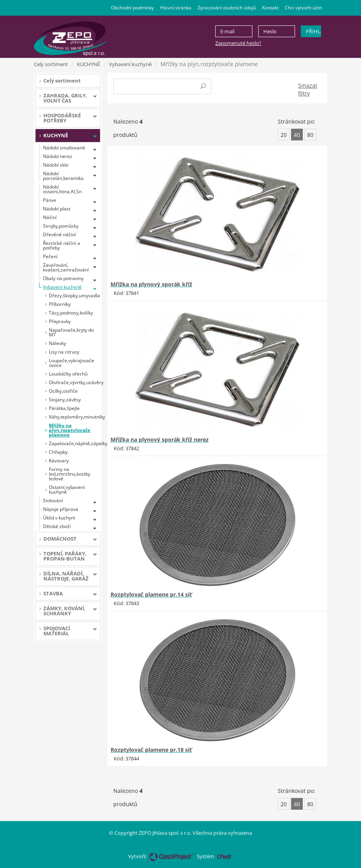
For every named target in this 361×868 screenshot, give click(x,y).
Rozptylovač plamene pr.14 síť (151, 594)
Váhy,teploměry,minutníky (75, 417)
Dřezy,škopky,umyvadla (74, 296)
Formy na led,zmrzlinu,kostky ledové (70, 474)
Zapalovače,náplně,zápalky (75, 443)
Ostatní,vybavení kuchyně (67, 490)
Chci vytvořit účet (303, 8)
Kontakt (270, 8)
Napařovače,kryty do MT (71, 332)
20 (284, 135)
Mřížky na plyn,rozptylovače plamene (70, 430)
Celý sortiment (51, 64)
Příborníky (60, 304)
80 (310, 135)
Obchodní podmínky (132, 8)
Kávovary (59, 461)
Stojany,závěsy (65, 400)
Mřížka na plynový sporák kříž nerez (160, 439)
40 (297, 135)
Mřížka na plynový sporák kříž (151, 284)
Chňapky (58, 452)
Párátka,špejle (64, 408)
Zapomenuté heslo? (238, 43)
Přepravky (60, 321)
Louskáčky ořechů (68, 374)
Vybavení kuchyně (130, 64)
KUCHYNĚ (88, 64)
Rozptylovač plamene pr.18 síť (151, 750)
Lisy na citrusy (64, 352)
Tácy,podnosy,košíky (71, 313)
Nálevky (57, 343)
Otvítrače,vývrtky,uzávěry (75, 382)
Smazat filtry (308, 89)
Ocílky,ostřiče (63, 391)
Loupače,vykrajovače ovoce (71, 363)
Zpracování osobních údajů (227, 8)
